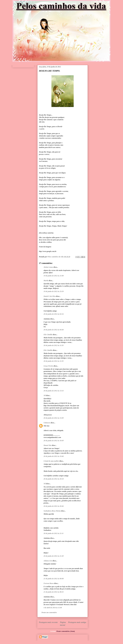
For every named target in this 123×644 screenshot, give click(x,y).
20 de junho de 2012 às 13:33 (54, 391)
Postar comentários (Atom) (66, 631)
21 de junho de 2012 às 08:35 (54, 592)
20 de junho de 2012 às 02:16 (54, 314)
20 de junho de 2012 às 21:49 (54, 556)
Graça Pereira (48, 366)
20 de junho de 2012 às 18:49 (54, 441)
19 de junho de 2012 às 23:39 (54, 291)
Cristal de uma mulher (51, 461)
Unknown (47, 423)
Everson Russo (49, 583)
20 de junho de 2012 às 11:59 (54, 345)
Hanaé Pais (48, 445)
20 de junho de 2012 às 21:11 (54, 533)
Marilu (46, 281)
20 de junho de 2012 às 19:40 (54, 456)
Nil (45, 395)
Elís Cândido (48, 335)
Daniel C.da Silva (50, 296)
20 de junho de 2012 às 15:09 (54, 418)
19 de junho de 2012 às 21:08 (54, 276)
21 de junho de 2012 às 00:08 (54, 579)
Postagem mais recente (48, 622)
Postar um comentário (49, 612)
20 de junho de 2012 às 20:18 (54, 479)
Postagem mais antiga (77, 622)
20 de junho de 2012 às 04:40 (54, 330)
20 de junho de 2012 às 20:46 (54, 506)
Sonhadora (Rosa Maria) (52, 511)
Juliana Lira (48, 561)
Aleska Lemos (48, 267)
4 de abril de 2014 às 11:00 (53, 608)
